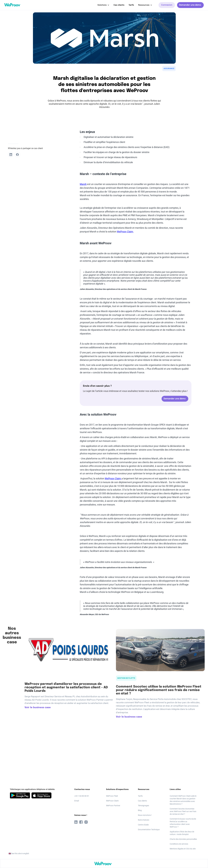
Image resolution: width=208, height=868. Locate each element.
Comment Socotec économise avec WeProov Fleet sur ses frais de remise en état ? (183, 811)
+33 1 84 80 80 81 (82, 796)
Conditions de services (179, 844)
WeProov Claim (125, 232)
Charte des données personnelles (183, 839)
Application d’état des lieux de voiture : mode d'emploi (182, 833)
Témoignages (143, 806)
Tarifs (131, 5)
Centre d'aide (143, 825)
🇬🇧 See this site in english (19, 853)
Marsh (83, 184)
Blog (140, 810)
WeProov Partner (113, 806)
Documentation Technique (149, 830)
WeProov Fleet (112, 796)
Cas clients (119, 5)
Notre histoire (144, 820)
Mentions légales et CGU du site (183, 849)
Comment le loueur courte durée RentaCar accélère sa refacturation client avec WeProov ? (183, 823)
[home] (12, 5)
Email (77, 801)
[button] (103, 5)
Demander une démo (190, 5)
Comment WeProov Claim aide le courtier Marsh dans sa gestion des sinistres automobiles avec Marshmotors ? (183, 800)
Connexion (167, 5)
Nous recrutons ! (145, 815)
